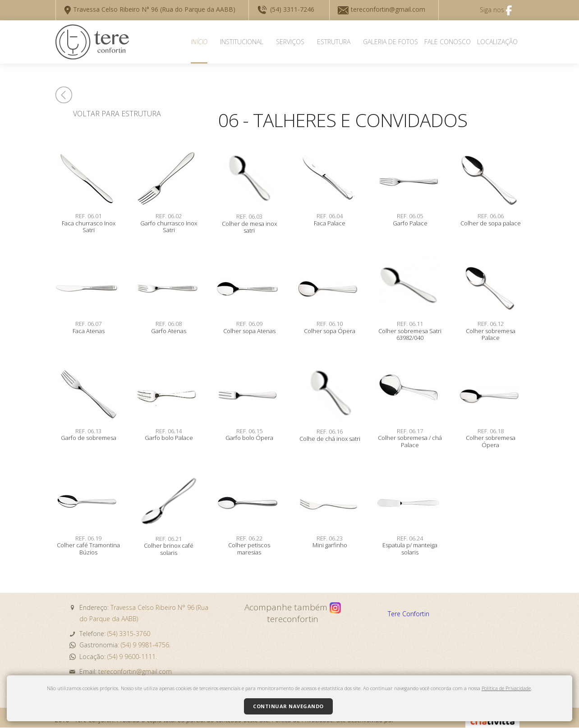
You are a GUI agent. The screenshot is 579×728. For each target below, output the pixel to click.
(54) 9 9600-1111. (132, 657)
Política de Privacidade (506, 688)
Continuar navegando (288, 706)
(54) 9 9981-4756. (146, 645)
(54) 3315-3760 (128, 634)
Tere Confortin (409, 614)
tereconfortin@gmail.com (381, 9)
